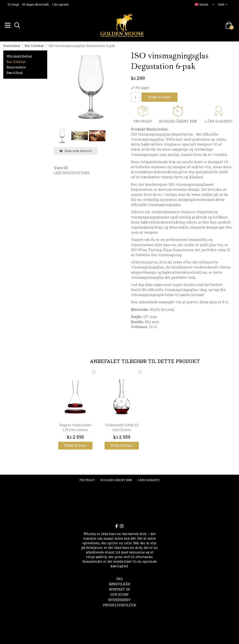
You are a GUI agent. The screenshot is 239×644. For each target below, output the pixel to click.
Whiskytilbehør (19, 56)
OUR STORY (119, 594)
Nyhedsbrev (119, 599)
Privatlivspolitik (120, 604)
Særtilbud (15, 72)
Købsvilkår (120, 583)
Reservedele (16, 67)
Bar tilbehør (16, 61)
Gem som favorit (76, 150)
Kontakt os (120, 589)
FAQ (119, 578)
